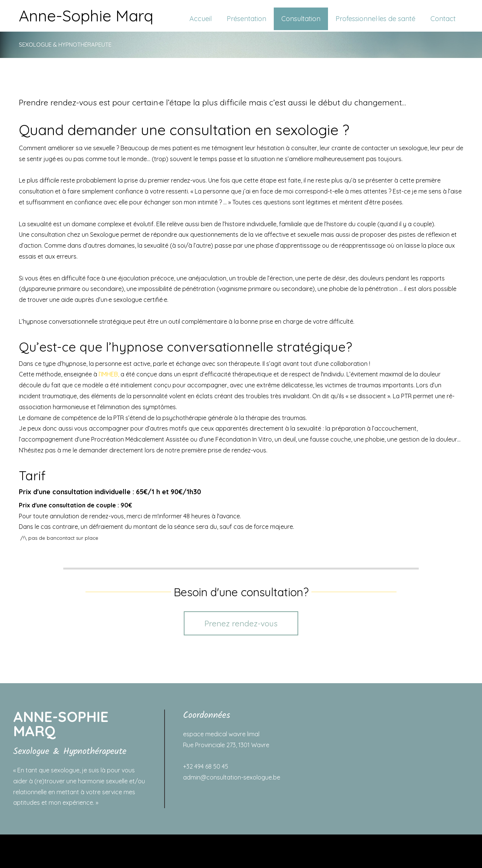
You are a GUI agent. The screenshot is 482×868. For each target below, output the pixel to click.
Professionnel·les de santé (375, 19)
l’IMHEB (108, 374)
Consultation (301, 19)
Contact (443, 19)
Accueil (201, 19)
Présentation (246, 19)
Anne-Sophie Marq (86, 16)
